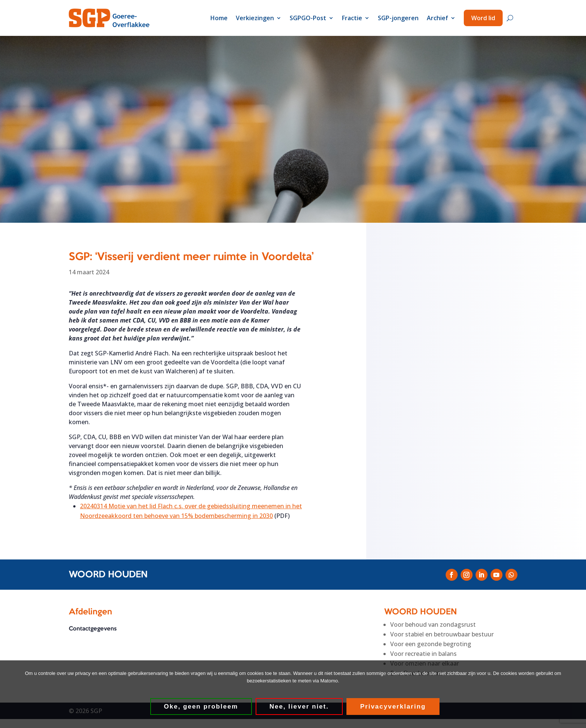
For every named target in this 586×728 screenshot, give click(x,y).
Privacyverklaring (393, 707)
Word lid (483, 18)
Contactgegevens (93, 629)
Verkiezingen (255, 18)
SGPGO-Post (308, 18)
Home (219, 18)
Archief (437, 18)
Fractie (352, 18)
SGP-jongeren (398, 18)
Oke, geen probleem (201, 707)
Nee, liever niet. (299, 707)
